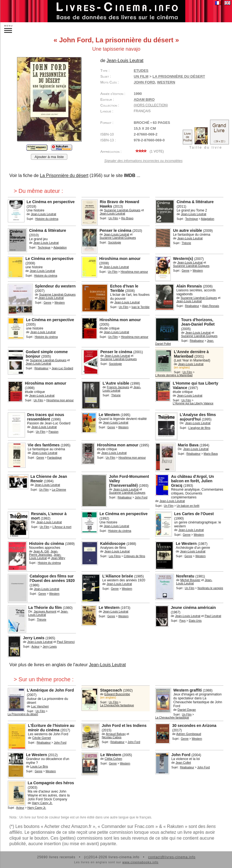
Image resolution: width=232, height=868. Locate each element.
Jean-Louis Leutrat (108, 665)
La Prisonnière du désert (64, 175)
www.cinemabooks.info (140, 862)
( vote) (149, 151)
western (166, 82)
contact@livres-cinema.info (172, 857)
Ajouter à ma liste (49, 157)
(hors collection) (151, 105)
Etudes (141, 71)
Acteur (35, 647)
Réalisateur (192, 306)
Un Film (141, 76)
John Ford (145, 82)
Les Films (115, 556)
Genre (186, 271)
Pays (182, 621)
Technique (192, 219)
